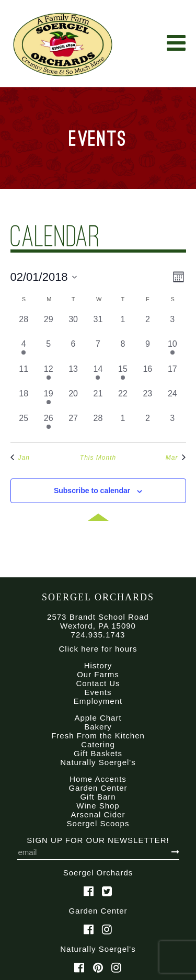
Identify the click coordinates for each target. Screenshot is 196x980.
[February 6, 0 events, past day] (73, 350)
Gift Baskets (98, 753)
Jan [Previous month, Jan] (20, 458)
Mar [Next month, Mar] (176, 458)
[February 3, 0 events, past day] (172, 326)
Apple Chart (98, 718)
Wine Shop (98, 806)
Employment (98, 701)
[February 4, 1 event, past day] (24, 350)
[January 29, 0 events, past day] (48, 326)
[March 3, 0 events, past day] (172, 424)
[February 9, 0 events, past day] (148, 350)
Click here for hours (98, 649)
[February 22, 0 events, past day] (123, 400)
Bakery (98, 727)
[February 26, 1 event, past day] (48, 424)
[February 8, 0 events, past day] (123, 350)
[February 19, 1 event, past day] (48, 400)
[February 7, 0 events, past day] (98, 350)
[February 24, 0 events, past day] (172, 400)
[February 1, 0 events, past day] (123, 326)
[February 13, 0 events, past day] (73, 375)
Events (98, 692)
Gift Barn (98, 797)
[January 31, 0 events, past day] (98, 326)
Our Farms (98, 674)
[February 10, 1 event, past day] (172, 350)
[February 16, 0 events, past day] (148, 375)
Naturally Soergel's (98, 762)
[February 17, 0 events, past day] (172, 375)
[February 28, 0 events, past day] (98, 424)
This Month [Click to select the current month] (98, 458)
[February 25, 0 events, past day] (24, 424)
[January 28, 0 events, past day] (24, 326)
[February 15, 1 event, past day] (123, 375)
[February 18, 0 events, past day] (24, 400)
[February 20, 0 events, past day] (73, 400)
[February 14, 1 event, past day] (98, 375)
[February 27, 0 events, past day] (73, 424)
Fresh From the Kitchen (98, 736)
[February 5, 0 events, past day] (48, 350)
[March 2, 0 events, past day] (148, 424)
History (98, 665)
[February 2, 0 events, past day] (148, 326)
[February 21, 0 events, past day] (98, 400)
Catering (98, 744)
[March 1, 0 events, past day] (123, 424)
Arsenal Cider (98, 814)
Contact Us (98, 683)
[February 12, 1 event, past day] (48, 375)
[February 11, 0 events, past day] (24, 375)
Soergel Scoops (98, 823)
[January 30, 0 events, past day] (73, 326)
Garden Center (98, 788)
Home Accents (98, 779)
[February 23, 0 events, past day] (148, 400)
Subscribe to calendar (92, 491)
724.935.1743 (98, 635)
